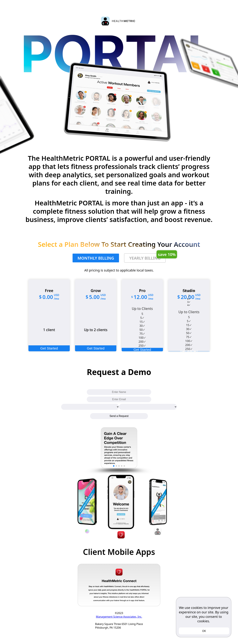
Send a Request (119, 416)
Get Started (49, 348)
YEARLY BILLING (147, 257)
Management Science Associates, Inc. (119, 617)
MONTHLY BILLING (96, 258)
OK (204, 631)
